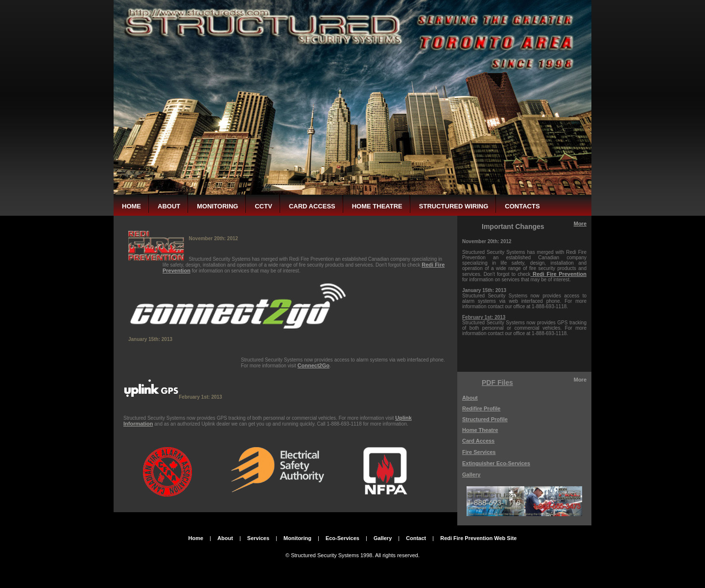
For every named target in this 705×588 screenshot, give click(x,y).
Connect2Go (314, 365)
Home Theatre (480, 430)
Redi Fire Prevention (560, 274)
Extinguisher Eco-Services (496, 463)
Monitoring (297, 538)
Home (196, 538)
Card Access (478, 441)
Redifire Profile (481, 408)
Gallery (471, 475)
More (580, 224)
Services (258, 538)
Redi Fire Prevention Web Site (478, 538)
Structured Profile (485, 419)
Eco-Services (342, 538)
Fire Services (479, 452)
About (470, 398)
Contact (416, 538)
